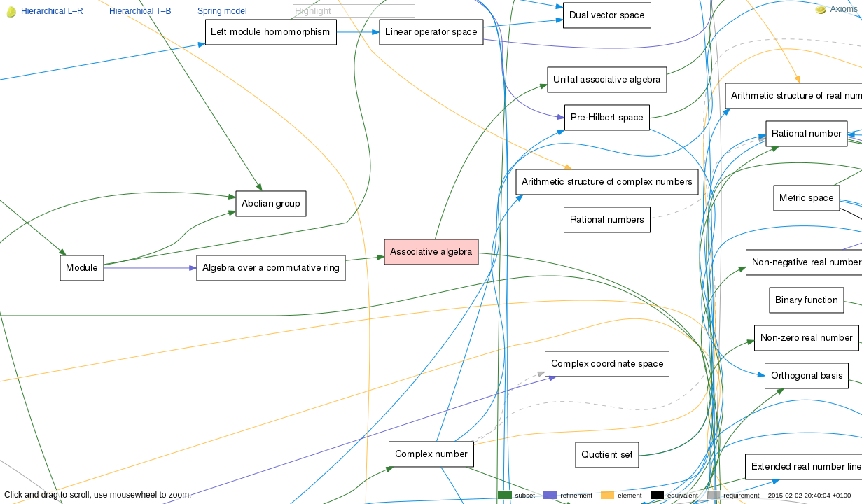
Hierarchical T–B (140, 11)
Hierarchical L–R (52, 11)
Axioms (836, 9)
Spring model (222, 11)
